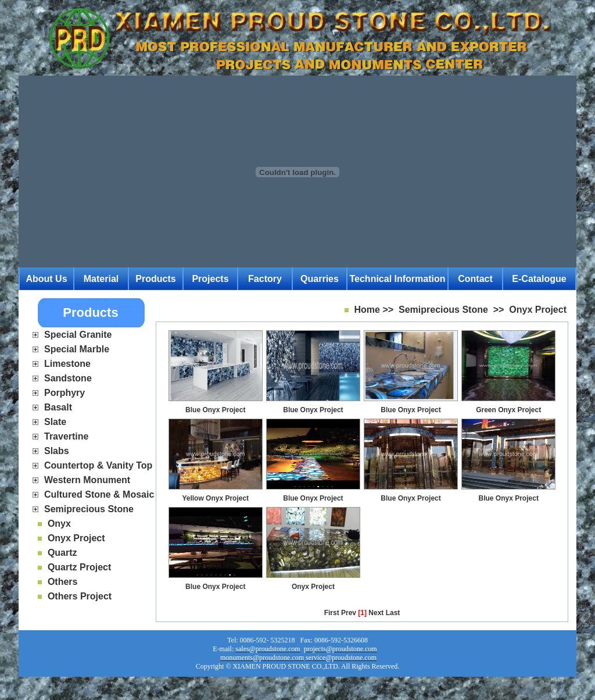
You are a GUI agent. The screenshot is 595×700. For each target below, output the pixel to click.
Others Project (80, 596)
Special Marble (77, 349)
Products (155, 279)
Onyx (59, 524)
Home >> (374, 310)
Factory (265, 279)
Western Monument (87, 480)
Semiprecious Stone (89, 509)
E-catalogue (539, 279)
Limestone (67, 364)
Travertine (66, 436)
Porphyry (64, 393)
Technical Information (397, 279)
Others (63, 582)
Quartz (62, 553)
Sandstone (68, 378)
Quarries (320, 279)
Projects (210, 279)
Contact (475, 279)
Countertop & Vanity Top (98, 465)
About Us (46, 279)
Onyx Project (76, 538)
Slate (55, 422)
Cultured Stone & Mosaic (99, 494)
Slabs (57, 451)
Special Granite (78, 335)
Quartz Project (79, 567)
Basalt (58, 407)
